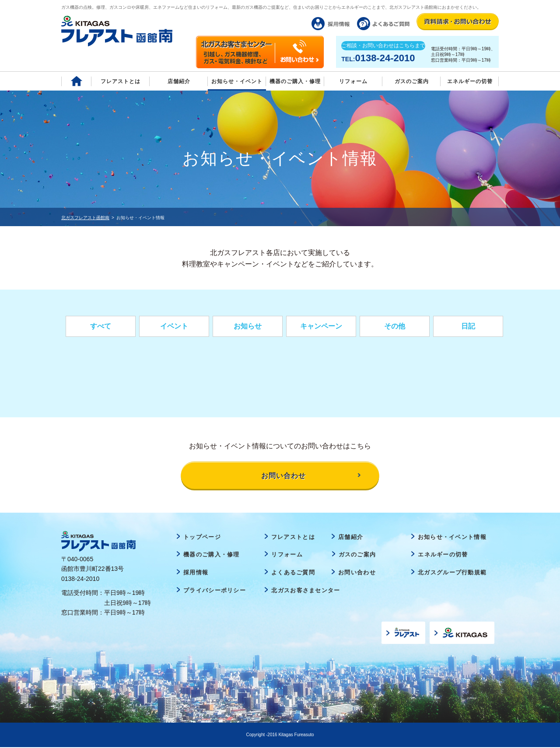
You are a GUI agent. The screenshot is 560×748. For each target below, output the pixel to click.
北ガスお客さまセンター (306, 591)
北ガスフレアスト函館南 (85, 218)
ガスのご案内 (357, 555)
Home (76, 81)
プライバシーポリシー (215, 591)
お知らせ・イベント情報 (452, 537)
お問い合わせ (357, 573)
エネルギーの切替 (470, 81)
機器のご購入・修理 (295, 81)
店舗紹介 (179, 81)
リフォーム (353, 81)
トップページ (202, 537)
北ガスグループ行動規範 (452, 573)
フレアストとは (121, 81)
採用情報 (196, 573)
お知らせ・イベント (237, 81)
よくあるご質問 (293, 573)
